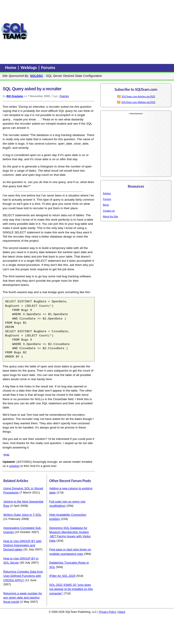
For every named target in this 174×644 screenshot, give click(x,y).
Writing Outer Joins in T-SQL (22, 515)
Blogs (106, 205)
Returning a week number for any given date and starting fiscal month (23, 598)
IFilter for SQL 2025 (62, 576)
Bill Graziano (15, 96)
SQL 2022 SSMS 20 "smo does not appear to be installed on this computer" (71, 589)
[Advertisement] (101, 31)
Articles (107, 193)
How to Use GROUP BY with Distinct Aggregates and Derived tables (22, 545)
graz (7, 454)
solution (14, 466)
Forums (48, 67)
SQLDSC (37, 76)
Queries (64, 96)
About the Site (110, 216)
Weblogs (29, 67)
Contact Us (109, 211)
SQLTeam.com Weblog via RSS (138, 102)
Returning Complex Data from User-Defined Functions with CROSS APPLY (23, 576)
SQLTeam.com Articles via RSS (138, 96)
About (122, 612)
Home (11, 67)
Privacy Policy (108, 612)
